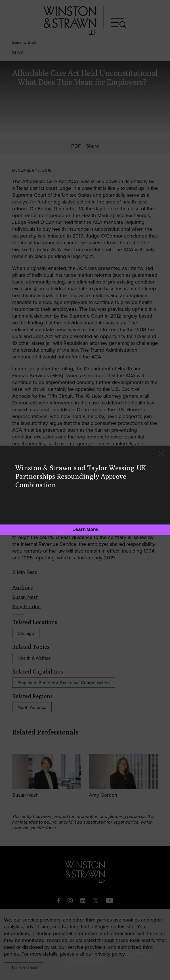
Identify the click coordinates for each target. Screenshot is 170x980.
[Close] (161, 455)
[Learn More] (85, 530)
